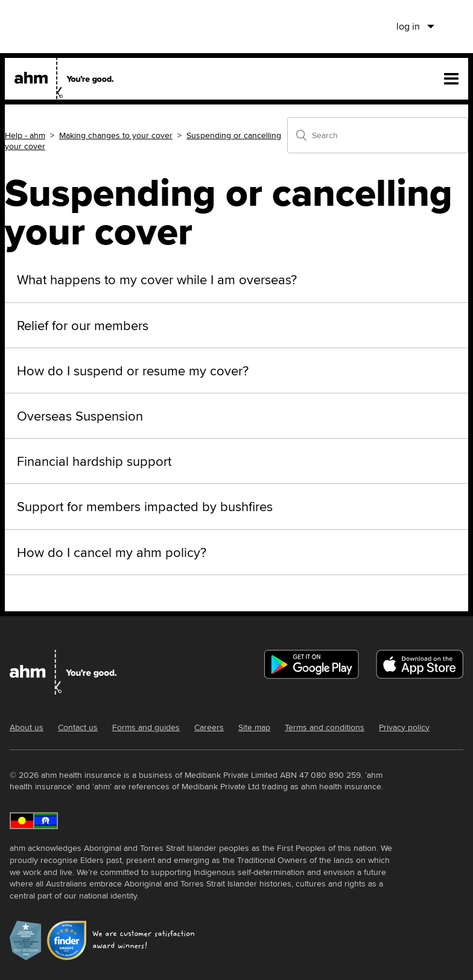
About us (27, 727)
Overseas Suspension (80, 416)
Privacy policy (404, 727)
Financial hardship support (94, 461)
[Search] (378, 135)
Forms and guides (146, 727)
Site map (254, 727)
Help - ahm (25, 135)
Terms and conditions (325, 727)
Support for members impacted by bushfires (145, 506)
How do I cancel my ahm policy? (112, 552)
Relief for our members (83, 325)
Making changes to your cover (116, 135)
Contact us (78, 727)
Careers (209, 727)
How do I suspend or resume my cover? (133, 371)
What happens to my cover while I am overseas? (157, 279)
